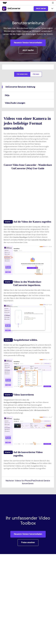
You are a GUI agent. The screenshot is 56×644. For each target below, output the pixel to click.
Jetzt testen (41, 8)
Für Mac (36, 74)
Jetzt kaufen (28, 50)
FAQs (7, 95)
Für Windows (22, 74)
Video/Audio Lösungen (15, 103)
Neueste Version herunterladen (28, 43)
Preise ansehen (28, 542)
